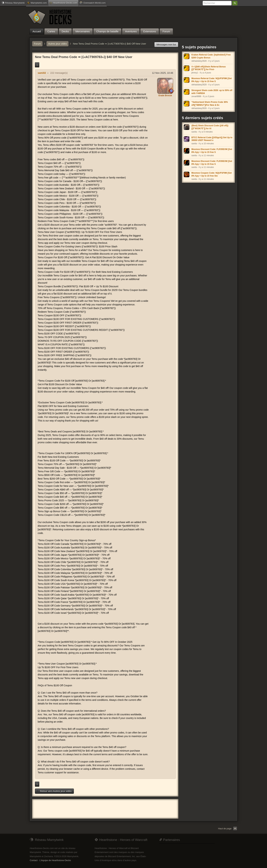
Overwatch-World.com (93, 3)
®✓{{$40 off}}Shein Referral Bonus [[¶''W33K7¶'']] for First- (209, 68)
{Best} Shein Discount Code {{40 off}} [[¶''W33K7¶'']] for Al (210, 127)
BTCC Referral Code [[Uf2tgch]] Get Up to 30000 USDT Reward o (212, 139)
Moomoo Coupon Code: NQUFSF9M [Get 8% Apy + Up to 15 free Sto (212, 174)
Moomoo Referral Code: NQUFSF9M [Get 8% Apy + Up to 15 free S (212, 80)
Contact (34, 860)
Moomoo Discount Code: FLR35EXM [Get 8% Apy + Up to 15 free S (212, 151)
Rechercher (235, 3)
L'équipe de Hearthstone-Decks (55, 860)
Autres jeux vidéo (57, 44)
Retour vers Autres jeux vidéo (54, 791)
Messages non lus (166, 45)
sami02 (42, 73)
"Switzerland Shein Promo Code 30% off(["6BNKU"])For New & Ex (210, 104)
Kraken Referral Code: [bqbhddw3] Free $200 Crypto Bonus (211, 56)
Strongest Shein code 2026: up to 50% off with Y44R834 (212, 92)
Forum (37, 44)
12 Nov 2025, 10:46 (163, 73)
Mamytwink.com (37, 3)
